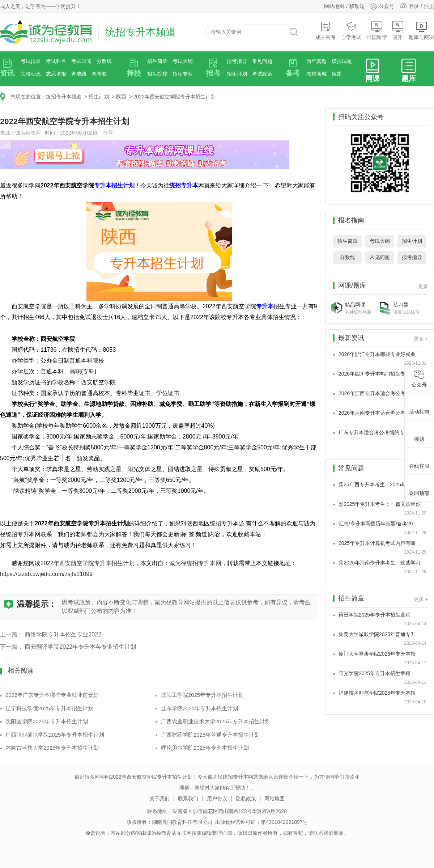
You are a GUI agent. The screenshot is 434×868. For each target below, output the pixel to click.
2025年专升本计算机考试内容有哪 (377, 543)
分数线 (104, 61)
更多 (423, 286)
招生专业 (183, 74)
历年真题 (316, 61)
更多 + (421, 339)
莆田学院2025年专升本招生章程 (375, 615)
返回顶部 (419, 487)
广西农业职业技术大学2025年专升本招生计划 (216, 721)
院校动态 (31, 74)
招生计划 (237, 74)
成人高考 (325, 31)
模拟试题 (342, 61)
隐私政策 (246, 799)
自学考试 (351, 31)
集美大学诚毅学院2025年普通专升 (377, 634)
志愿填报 (56, 74)
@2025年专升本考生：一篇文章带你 (380, 504)
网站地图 (334, 6)
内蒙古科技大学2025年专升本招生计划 (52, 748)
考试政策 (262, 74)
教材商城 (316, 74)
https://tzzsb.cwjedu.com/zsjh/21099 (46, 574)
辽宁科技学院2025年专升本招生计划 (49, 708)
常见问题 (262, 61)
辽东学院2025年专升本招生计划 (199, 708)
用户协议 (217, 799)
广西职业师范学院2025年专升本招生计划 (55, 735)
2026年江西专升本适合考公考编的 (377, 393)
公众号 (382, 6)
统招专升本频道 (64, 97)
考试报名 (31, 61)
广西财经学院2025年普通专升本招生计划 (210, 735)
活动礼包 (419, 406)
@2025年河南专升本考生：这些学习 (380, 563)
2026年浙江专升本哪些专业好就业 (377, 354)
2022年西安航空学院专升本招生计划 (174, 97)
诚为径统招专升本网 (195, 563)
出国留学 (377, 31)
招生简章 (157, 61)
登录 (414, 6)
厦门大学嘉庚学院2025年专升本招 (377, 654)
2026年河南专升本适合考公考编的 (377, 413)
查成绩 (79, 74)
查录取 (99, 74)
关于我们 (159, 799)
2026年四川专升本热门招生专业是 (377, 374)
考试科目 (56, 61)
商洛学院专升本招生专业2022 (63, 634)
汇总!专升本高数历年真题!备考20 (376, 524)
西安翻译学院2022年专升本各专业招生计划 (80, 647)
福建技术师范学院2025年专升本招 (377, 693)
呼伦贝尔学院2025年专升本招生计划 (205, 748)
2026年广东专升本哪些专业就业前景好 (52, 695)
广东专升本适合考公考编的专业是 (376, 432)
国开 (398, 31)
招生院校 (157, 74)
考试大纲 (183, 61)
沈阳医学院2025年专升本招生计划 (47, 721)
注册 (429, 6)
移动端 (357, 6)
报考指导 (237, 61)
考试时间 (81, 61)
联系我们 (188, 799)
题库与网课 (421, 31)
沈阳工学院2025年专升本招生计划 (202, 695)
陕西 (121, 97)
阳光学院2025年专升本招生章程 (375, 673)
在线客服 (419, 460)
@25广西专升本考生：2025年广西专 (380, 484)
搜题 (337, 74)
